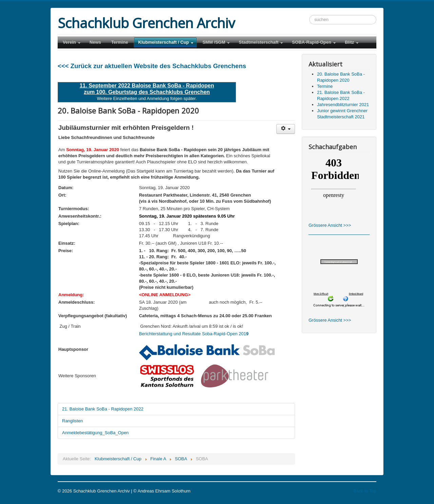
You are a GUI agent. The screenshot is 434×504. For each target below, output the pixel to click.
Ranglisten (72, 421)
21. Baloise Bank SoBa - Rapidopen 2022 (103, 409)
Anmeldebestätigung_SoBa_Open (95, 433)
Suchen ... (309, 15)
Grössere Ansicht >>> (330, 225)
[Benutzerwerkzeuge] (286, 129)
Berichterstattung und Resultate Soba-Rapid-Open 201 (194, 334)
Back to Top (365, 491)
